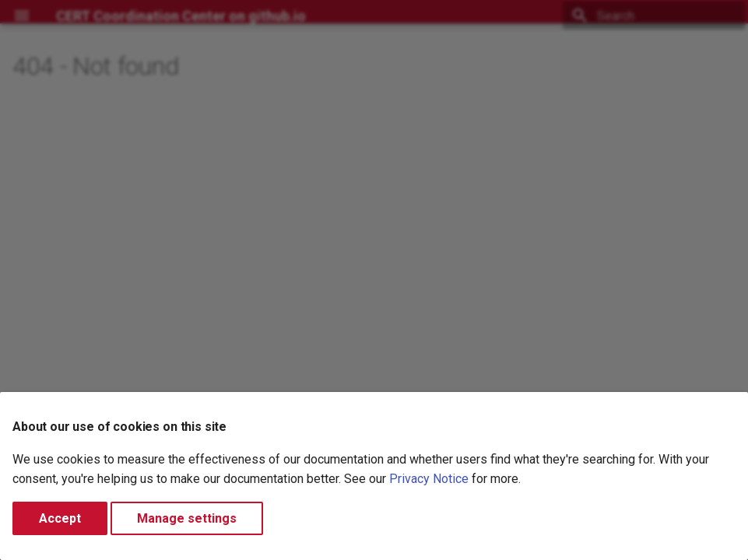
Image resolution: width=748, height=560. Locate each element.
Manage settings (187, 518)
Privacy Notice (429, 479)
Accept (60, 518)
